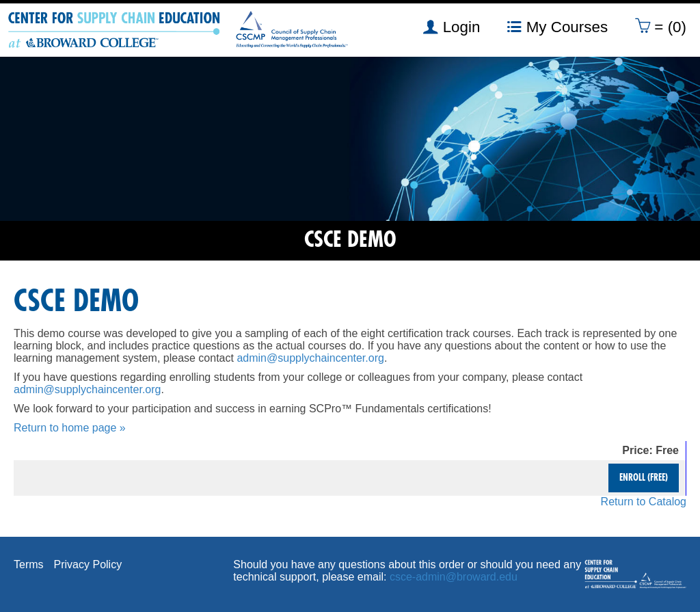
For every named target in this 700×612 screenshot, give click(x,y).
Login (452, 27)
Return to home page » (70, 428)
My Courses (557, 27)
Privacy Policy (88, 564)
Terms (29, 564)
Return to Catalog (644, 502)
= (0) (661, 27)
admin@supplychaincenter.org (310, 358)
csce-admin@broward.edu (454, 577)
